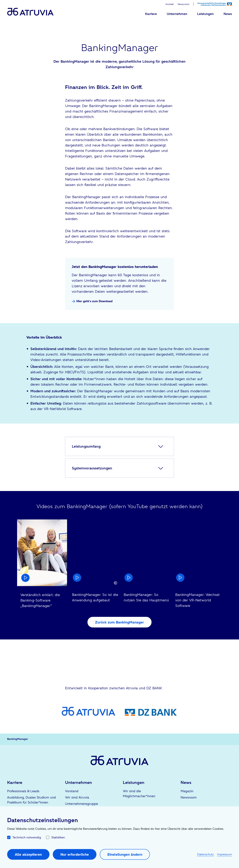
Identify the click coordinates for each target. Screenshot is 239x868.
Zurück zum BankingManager (119, 622)
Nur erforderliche (75, 854)
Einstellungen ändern (125, 854)
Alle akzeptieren (28, 854)
